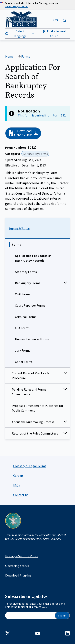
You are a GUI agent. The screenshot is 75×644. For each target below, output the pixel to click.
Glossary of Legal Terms (30, 466)
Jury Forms (23, 350)
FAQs (17, 485)
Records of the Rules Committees (35, 433)
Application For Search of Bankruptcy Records (33, 258)
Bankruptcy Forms (28, 283)
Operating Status (17, 566)
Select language (20, 34)
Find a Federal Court (54, 34)
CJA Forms (22, 328)
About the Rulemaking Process (33, 422)
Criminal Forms (26, 317)
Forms (16, 244)
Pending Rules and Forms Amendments (29, 392)
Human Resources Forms (32, 339)
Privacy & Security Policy (22, 556)
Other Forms (24, 362)
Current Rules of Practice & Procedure (30, 376)
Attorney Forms (26, 272)
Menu (56, 20)
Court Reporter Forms (30, 305)
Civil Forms (23, 294)
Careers (18, 476)
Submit (62, 616)
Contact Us (21, 495)
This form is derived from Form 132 (42, 115)
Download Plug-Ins (18, 575)
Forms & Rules (19, 229)
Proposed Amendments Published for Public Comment (37, 408)
